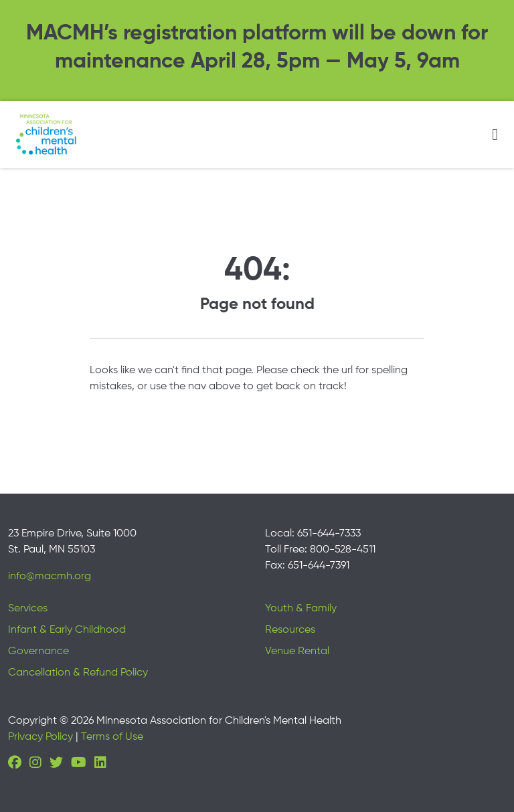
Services (28, 609)
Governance (38, 651)
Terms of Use (112, 737)
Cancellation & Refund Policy (78, 673)
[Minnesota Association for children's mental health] (46, 134)
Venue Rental (297, 651)
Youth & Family (301, 609)
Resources (290, 630)
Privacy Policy (40, 737)
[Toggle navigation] (495, 134)
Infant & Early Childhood (67, 630)
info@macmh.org (50, 577)
